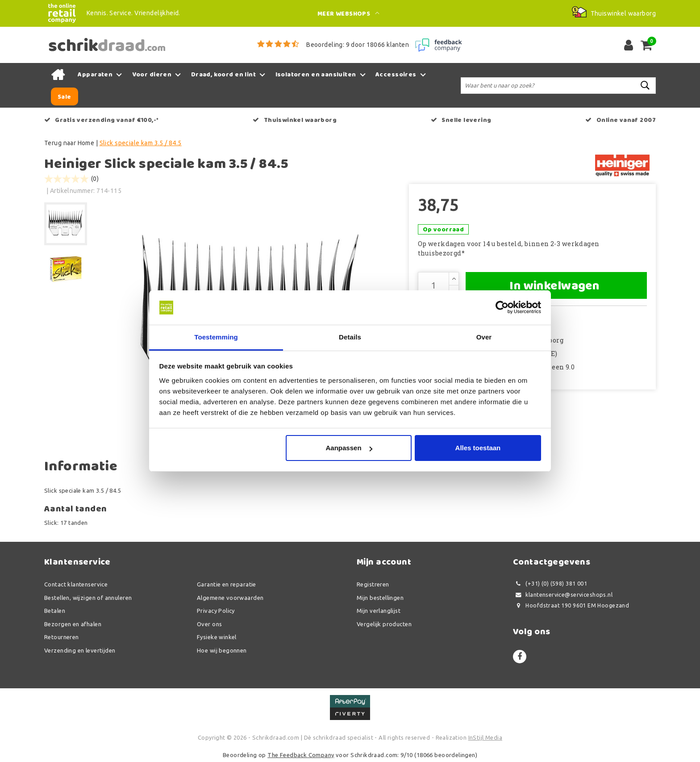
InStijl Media (485, 737)
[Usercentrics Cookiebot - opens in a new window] (502, 308)
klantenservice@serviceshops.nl (563, 595)
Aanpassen (349, 448)
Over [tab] (484, 337)
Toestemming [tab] (216, 337)
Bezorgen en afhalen (73, 624)
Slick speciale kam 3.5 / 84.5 (141, 143)
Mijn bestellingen (380, 598)
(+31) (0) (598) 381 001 (550, 584)
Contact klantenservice (76, 584)
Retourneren (62, 637)
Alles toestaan (478, 448)
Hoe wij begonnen (222, 650)
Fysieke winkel (217, 637)
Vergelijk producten (384, 624)
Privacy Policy (216, 611)
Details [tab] (350, 337)
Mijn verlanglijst (379, 611)
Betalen (55, 611)
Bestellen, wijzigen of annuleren (88, 598)
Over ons (209, 624)
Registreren (373, 584)
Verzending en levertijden (80, 650)
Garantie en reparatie (227, 584)
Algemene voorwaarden (230, 598)
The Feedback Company (301, 755)
